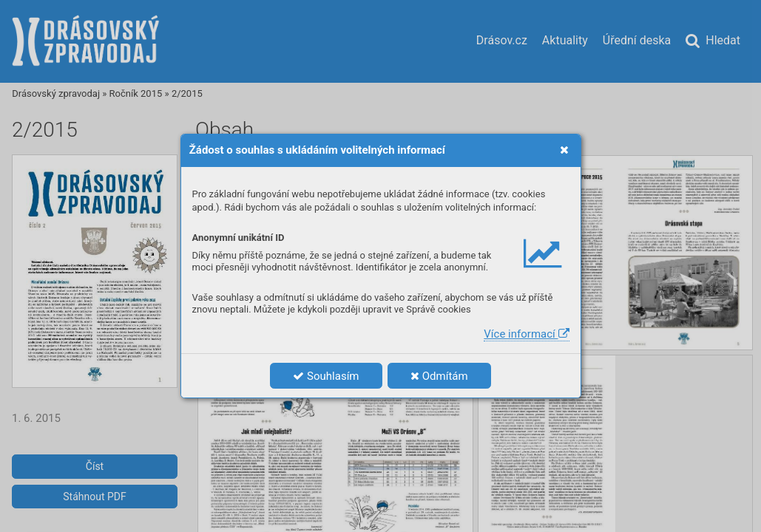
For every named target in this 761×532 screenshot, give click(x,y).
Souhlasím (326, 376)
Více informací (526, 334)
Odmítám (439, 376)
